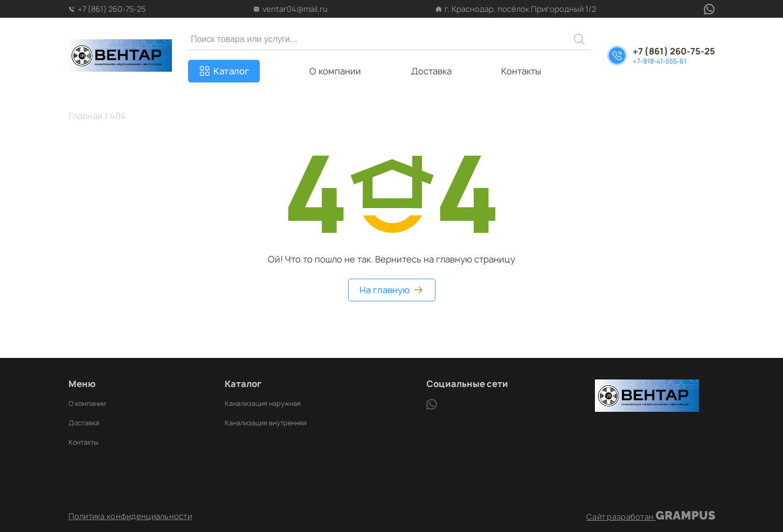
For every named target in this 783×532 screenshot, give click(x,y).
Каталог (231, 71)
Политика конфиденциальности (130, 516)
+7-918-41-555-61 (660, 61)
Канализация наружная (263, 403)
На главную (392, 290)
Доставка (431, 71)
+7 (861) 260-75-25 (107, 9)
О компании (335, 71)
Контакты (521, 71)
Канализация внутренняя (266, 423)
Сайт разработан (650, 516)
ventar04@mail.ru (290, 9)
